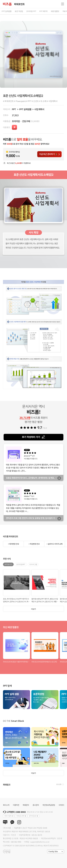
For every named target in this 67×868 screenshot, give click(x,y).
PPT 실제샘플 (25, 109)
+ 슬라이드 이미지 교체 (54, 544)
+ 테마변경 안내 (13, 544)
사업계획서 (39, 109)
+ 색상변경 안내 (34, 544)
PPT (14, 109)
